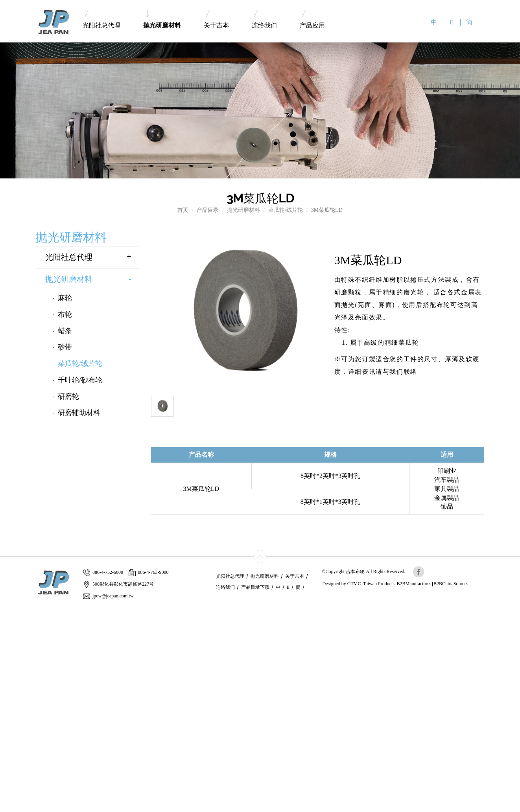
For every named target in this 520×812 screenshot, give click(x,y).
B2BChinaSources (451, 584)
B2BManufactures (414, 584)
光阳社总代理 (101, 19)
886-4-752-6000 (103, 572)
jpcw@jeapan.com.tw (108, 596)
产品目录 (208, 210)
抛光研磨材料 (162, 19)
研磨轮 (68, 397)
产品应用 (312, 19)
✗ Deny (9, 635)
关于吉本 (216, 19)
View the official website (58, 682)
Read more (15, 682)
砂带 (65, 347)
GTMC (354, 584)
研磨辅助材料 (79, 413)
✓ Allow (10, 627)
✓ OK (183, 808)
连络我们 (264, 19)
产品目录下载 (255, 587)
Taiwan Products (379, 584)
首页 (183, 210)
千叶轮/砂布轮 (80, 380)
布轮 (65, 314)
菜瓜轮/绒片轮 (286, 210)
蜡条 (65, 331)
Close (6, 611)
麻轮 (65, 298)
